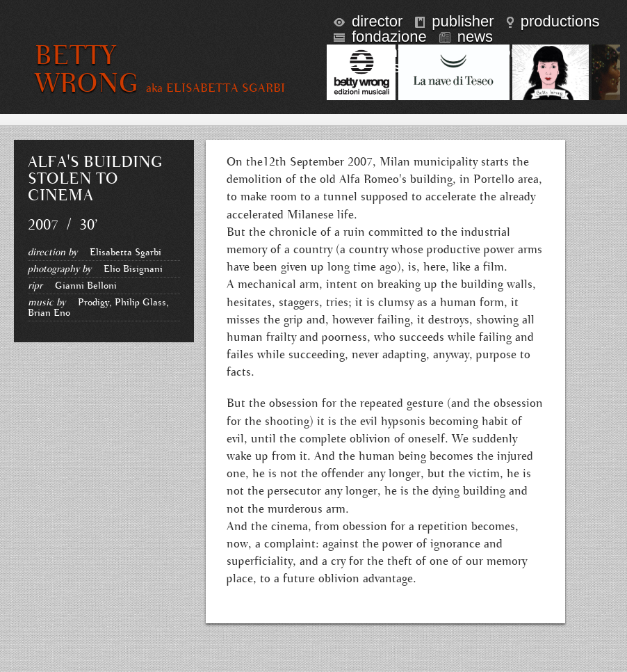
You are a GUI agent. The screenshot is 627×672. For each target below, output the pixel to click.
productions (553, 21)
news (466, 37)
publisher (454, 21)
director (368, 21)
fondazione (380, 37)
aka (215, 88)
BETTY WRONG (87, 70)
